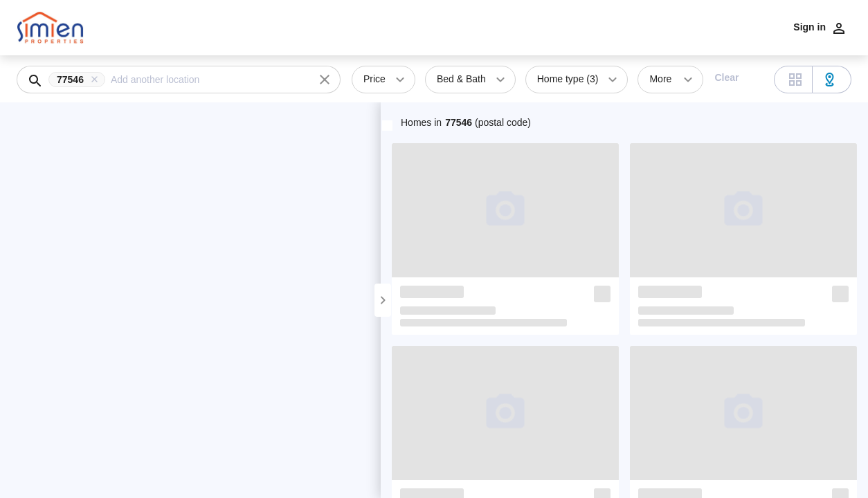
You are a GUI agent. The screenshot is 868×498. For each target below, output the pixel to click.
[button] (80, 80)
